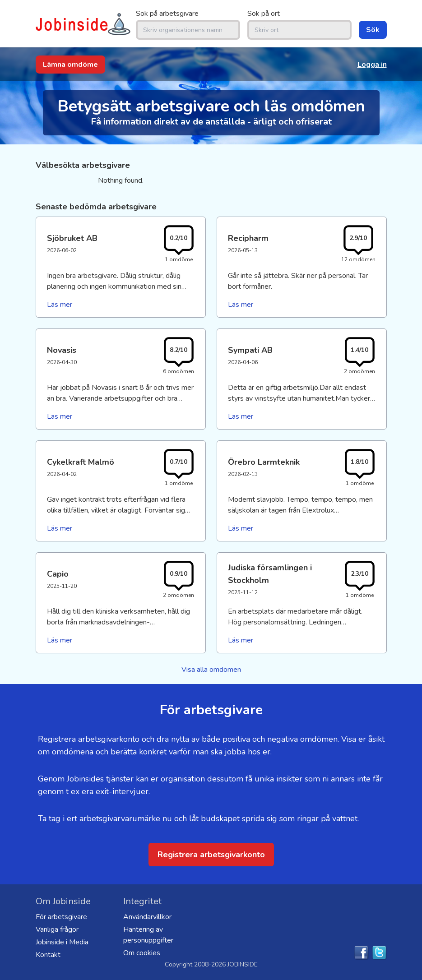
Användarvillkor (147, 917)
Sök (373, 30)
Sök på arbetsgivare (167, 14)
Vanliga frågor (57, 929)
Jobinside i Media (62, 942)
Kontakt (48, 955)
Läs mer (60, 305)
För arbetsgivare (61, 917)
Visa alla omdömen (211, 670)
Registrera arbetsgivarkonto (211, 855)
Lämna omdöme (70, 65)
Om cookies (142, 953)
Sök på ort (264, 14)
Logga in (372, 65)
